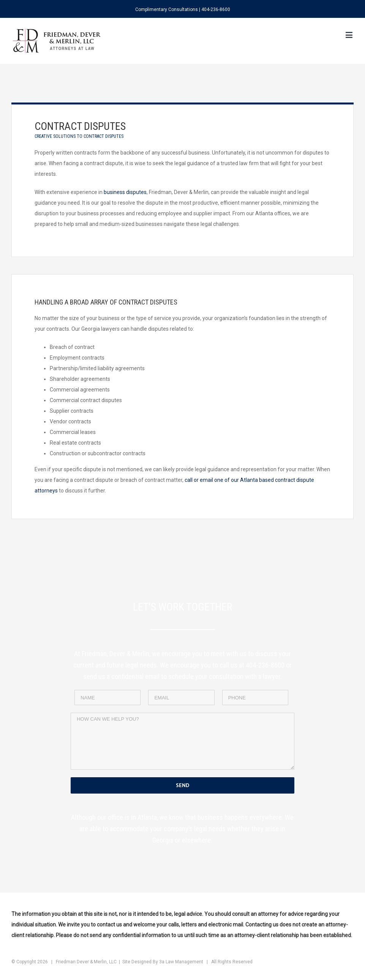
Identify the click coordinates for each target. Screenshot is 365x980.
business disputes (125, 192)
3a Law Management (181, 962)
